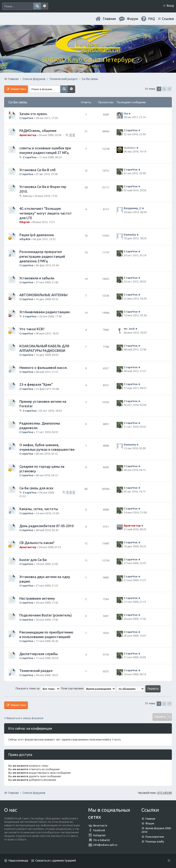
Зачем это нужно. (34, 114)
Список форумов (34, 793)
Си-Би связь (18, 102)
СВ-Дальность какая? (37, 543)
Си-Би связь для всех (36, 488)
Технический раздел (36, 671)
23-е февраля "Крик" (36, 384)
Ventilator (130, 148)
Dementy (130, 234)
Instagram (99, 835)
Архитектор (28, 135)
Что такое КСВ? (32, 329)
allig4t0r (25, 239)
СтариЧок (26, 118)
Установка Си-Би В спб (37, 170)
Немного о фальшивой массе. (43, 368)
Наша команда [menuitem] (18, 861)
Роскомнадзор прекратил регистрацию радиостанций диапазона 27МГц (42, 256)
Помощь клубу (155, 841)
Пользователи (155, 837)
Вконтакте (100, 825)
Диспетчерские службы (39, 654)
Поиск (37, 6)
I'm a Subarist (102, 840)
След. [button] (169, 89)
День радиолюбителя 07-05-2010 (46, 526)
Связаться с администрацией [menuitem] (56, 861)
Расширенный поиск (45, 6)
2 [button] (164, 89)
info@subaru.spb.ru (105, 845)
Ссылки (168, 19)
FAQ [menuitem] (152, 19)
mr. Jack (129, 329)
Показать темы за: (38, 688)
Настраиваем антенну (37, 598)
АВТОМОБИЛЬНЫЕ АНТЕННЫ (43, 295)
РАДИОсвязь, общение (38, 131)
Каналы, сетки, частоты (39, 509)
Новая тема (18, 89)
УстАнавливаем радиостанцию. (45, 312)
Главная (109, 19)
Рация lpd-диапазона (37, 235)
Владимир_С (133, 208)
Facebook (99, 830)
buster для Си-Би (33, 560)
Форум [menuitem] (132, 19)
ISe (126, 113)
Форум (150, 823)
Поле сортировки (88, 688)
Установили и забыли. (37, 278)
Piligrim (25, 222)
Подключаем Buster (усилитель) (46, 615)
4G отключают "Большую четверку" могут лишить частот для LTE (46, 213)
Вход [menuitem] (170, 6)
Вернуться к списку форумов (25, 718)
